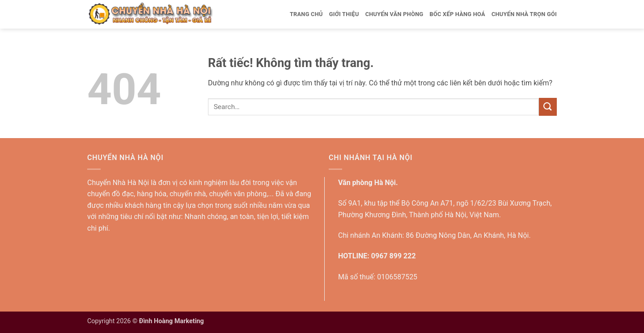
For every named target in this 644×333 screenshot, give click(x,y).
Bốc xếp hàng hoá (457, 14)
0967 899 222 (394, 256)
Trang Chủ (306, 14)
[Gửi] (548, 107)
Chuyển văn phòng (394, 14)
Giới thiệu (344, 14)
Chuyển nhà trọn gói (524, 14)
